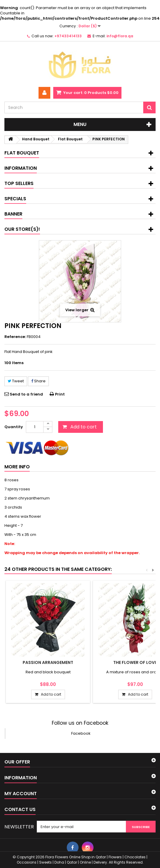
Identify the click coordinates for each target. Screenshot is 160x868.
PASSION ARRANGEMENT (48, 662)
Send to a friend (26, 394)
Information (21, 168)
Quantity (14, 427)
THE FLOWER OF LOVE (135, 662)
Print (60, 394)
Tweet (16, 381)
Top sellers (19, 183)
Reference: (15, 337)
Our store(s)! (22, 229)
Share (38, 381)
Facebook (81, 733)
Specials (15, 199)
